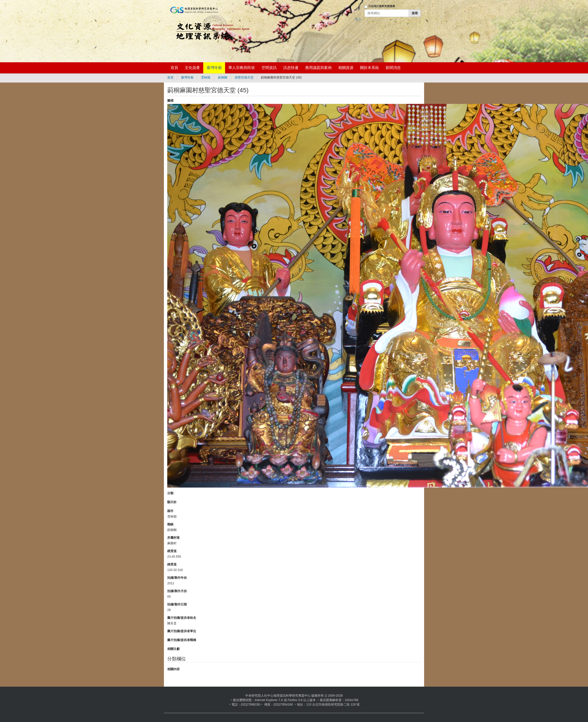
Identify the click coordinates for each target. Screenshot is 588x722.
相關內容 (173, 669)
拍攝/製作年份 (177, 578)
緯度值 (172, 564)
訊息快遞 (291, 68)
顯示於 (172, 502)
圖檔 (170, 101)
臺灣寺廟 (214, 68)
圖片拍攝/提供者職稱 (182, 640)
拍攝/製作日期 (177, 604)
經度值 (172, 551)
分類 (170, 493)
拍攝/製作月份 (177, 591)
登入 (358, 19)
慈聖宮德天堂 (244, 77)
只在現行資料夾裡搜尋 (382, 6)
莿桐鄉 (223, 77)
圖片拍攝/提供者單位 (182, 631)
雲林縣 (206, 77)
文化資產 (192, 68)
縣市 (170, 511)
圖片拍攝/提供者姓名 (182, 618)
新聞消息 (393, 68)
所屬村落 (173, 538)
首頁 (174, 68)
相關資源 (346, 68)
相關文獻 (173, 649)
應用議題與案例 (318, 68)
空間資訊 (269, 68)
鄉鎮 (170, 524)
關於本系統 (370, 68)
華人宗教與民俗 (242, 68)
